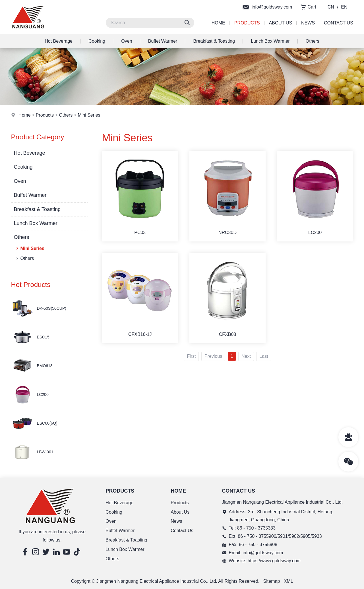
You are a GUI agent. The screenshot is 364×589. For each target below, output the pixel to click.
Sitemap (272, 581)
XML (288, 581)
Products (247, 23)
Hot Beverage (59, 41)
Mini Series (89, 115)
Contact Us (339, 23)
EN (344, 7)
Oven (127, 41)
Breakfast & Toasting (214, 41)
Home (218, 23)
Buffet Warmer (163, 41)
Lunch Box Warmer (270, 41)
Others (313, 41)
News (308, 23)
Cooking (97, 41)
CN (331, 7)
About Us (281, 23)
